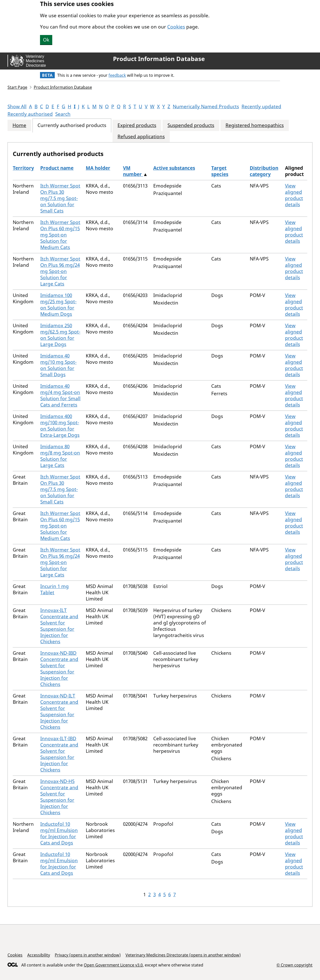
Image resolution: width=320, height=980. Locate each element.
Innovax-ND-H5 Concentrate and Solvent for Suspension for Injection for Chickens (59, 797)
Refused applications (141, 137)
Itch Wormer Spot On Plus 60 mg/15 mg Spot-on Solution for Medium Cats (60, 235)
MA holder (98, 168)
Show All (17, 106)
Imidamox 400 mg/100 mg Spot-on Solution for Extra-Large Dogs (60, 426)
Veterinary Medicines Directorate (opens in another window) (183, 955)
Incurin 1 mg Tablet (54, 589)
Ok (46, 40)
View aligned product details (294, 195)
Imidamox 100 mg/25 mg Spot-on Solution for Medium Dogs (58, 305)
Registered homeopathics (255, 125)
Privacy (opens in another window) (88, 955)
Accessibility (39, 955)
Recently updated (261, 106)
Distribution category (264, 171)
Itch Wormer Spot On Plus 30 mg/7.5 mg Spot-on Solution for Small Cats (60, 198)
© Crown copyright (294, 965)
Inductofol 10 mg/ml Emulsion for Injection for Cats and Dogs (59, 833)
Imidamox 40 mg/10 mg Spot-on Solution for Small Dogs (58, 365)
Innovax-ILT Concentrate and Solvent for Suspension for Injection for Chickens (59, 626)
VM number (133, 171)
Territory (23, 168)
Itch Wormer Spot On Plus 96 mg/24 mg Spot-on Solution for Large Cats (60, 271)
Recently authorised (30, 114)
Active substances (174, 168)
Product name (57, 168)
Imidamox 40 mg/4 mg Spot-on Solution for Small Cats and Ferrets (60, 395)
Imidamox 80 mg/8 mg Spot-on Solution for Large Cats (60, 456)
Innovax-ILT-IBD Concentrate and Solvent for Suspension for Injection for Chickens (59, 754)
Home (19, 125)
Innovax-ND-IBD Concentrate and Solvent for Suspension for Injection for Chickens (59, 669)
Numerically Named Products (206, 106)
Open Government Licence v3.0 (113, 965)
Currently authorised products (72, 125)
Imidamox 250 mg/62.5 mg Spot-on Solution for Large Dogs (60, 335)
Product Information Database (159, 59)
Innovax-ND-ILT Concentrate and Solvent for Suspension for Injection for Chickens (59, 711)
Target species (220, 171)
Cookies (176, 27)
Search (63, 114)
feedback (117, 75)
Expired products (137, 125)
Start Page (17, 87)
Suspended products (191, 125)
